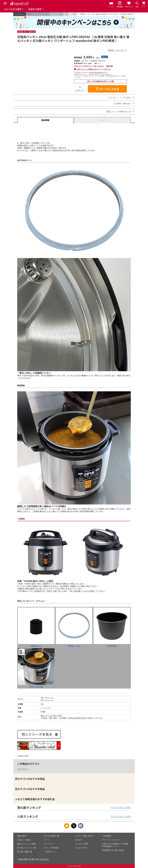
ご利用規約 (107, 836)
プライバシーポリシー (111, 840)
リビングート (23, 769)
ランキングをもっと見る (121, 807)
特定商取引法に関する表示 (113, 850)
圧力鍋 (74, 14)
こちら (46, 859)
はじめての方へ (81, 848)
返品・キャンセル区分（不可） (52, 716)
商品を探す (22, 836)
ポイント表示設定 (52, 848)
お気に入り (80, 90)
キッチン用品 (57, 14)
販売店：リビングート (118, 50)
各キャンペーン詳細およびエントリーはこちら (94, 69)
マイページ (49, 844)
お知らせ (79, 840)
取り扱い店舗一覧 (25, 852)
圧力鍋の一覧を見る (122, 103)
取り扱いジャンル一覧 (26, 848)
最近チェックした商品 (27, 844)
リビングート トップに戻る (119, 98)
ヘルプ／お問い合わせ (84, 836)
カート (47, 840)
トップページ (19, 14)
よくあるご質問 (81, 844)
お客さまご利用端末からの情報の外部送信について (115, 845)
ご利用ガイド (50, 852)
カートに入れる (107, 89)
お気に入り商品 (24, 840)
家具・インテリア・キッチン (38, 14)
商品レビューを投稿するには (119, 111)
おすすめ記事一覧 (52, 836)
